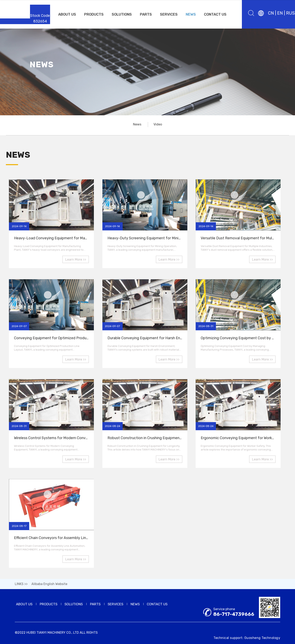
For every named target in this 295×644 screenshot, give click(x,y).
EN (280, 13)
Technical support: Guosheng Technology (247, 638)
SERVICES (169, 14)
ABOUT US (67, 14)
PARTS (146, 14)
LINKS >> (21, 584)
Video (158, 124)
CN (271, 13)
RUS (290, 13)
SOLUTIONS (122, 14)
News (137, 124)
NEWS (191, 14)
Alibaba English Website (49, 584)
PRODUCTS (94, 14)
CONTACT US (215, 14)
